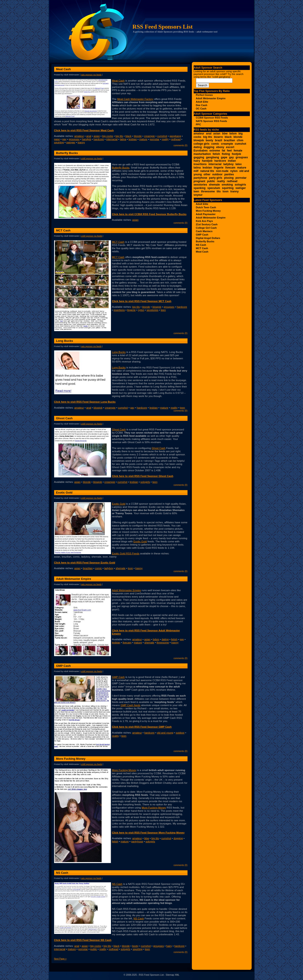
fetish (174, 639)
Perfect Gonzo (204, 95)
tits (219, 191)
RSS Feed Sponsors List (163, 27)
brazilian (88, 568)
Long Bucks (65, 341)
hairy (169, 946)
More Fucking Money (71, 759)
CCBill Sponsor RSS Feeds (92, 159)
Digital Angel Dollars (208, 238)
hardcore (99, 139)
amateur (79, 136)
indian (232, 161)
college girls (202, 144)
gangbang (175, 136)
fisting (226, 154)
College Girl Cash (206, 228)
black (129, 136)
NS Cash (62, 873)
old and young (165, 733)
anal (89, 136)
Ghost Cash (64, 418)
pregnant (199, 181)
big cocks (108, 136)
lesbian (133, 139)
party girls (216, 178)
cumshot (162, 136)
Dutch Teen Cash (206, 207)
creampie (149, 136)
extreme (215, 151)
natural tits (207, 171)
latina (123, 139)
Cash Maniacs (204, 231)
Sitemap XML (173, 975)
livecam (127, 643)
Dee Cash (202, 105)
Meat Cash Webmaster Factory (135, 99)
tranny (81, 142)
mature (143, 139)
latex (239, 164)
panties (229, 174)
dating (165, 639)
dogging (178, 838)
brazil (219, 140)
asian (97, 136)
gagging (199, 157)
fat (224, 151)
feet (229, 151)
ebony (220, 147)
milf (196, 171)
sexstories (153, 310)
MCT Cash (63, 230)
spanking (200, 188)
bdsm (156, 639)
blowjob (157, 307)
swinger (71, 142)
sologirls (145, 482)
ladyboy (109, 568)
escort (230, 147)
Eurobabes (201, 151)
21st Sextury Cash (207, 224)
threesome (163, 643)
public (94, 949)
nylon (141, 310)
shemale (120, 568)
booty (135, 946)
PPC (199, 124)
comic (98, 568)
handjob (86, 139)
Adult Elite (202, 102)
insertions (119, 310)
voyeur (198, 195)
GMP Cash (64, 666)
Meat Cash (64, 69)
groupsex (74, 139)
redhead (176, 139)
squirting (59, 142)
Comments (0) (180, 145)
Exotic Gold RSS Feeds (126, 553)
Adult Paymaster (206, 214)
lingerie (131, 310)
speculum (214, 188)
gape (57, 139)
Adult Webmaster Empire (74, 579)
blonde (138, 136)
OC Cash (201, 109)
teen (163, 310)
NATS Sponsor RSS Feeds (91, 75)
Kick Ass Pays (204, 221)
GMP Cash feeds (130, 705)
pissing (229, 178)
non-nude (222, 171)
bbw (146, 838)
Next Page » (60, 959)
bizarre (218, 137)
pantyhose (137, 841)
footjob (237, 154)
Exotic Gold (64, 492)
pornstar (155, 139)
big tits (119, 136)
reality (165, 139)
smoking (227, 185)
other (207, 174)
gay (64, 139)
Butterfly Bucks (67, 153)
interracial (112, 139)
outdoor (180, 733)
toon (130, 568)
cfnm (240, 140)
